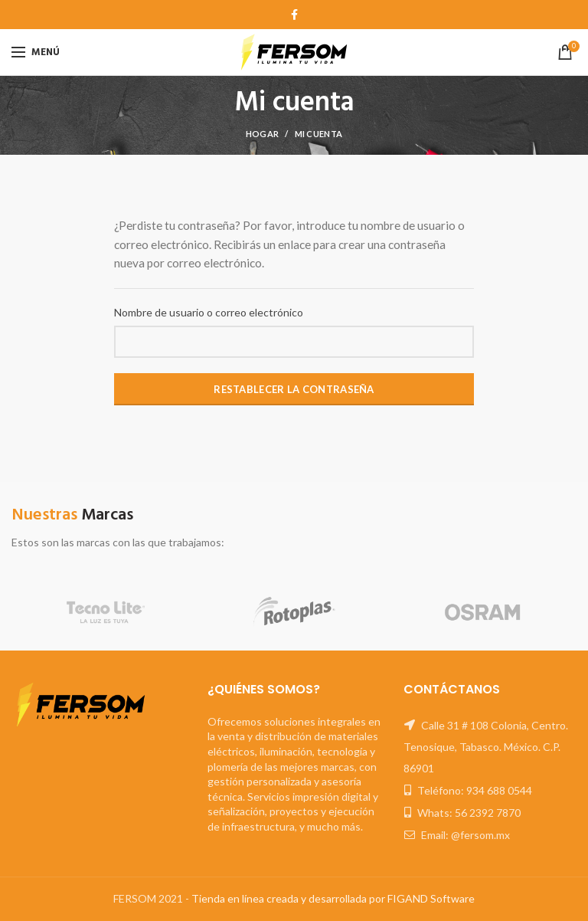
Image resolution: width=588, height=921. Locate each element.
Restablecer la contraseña (294, 389)
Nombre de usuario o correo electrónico (209, 312)
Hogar (263, 134)
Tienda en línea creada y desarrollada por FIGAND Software (333, 898)
